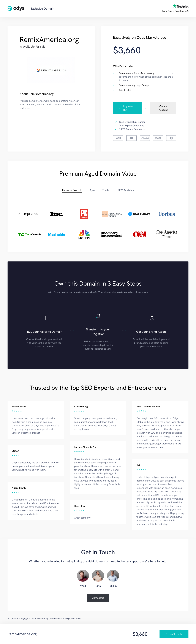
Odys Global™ (55, 619)
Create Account (163, 108)
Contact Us (98, 598)
